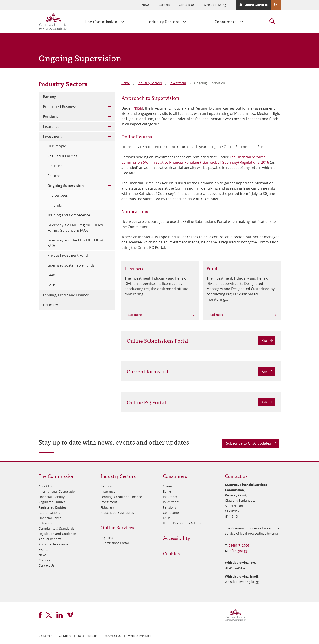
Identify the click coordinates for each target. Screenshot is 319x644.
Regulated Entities (62, 156)
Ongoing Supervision (66, 186)
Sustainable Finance (53, 544)
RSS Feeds (276, 5)
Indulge (147, 636)
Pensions (51, 117)
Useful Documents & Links (182, 523)
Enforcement (48, 523)
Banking (50, 97)
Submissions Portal (115, 543)
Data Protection (88, 636)
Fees (51, 275)
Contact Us (187, 5)
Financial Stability (52, 497)
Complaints (171, 513)
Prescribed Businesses (62, 107)
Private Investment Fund (68, 255)
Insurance (51, 126)
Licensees (60, 195)
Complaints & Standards (56, 528)
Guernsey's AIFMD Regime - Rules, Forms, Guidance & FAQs (76, 228)
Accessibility (176, 538)
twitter (49, 615)
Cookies (171, 553)
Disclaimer (45, 636)
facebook (40, 615)
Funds (57, 205)
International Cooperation (58, 491)
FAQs (52, 285)
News (146, 5)
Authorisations (49, 513)
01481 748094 (235, 568)
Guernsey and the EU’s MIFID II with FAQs (77, 243)
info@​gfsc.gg (238, 551)
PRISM (138, 108)
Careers (164, 5)
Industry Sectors (163, 21)
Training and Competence (69, 215)
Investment (178, 83)
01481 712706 (239, 545)
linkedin (59, 615)
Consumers (225, 21)
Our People (57, 146)
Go (265, 340)
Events (43, 550)
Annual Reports (50, 539)
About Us (45, 486)
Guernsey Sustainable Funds (71, 265)
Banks (167, 491)
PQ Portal (107, 538)
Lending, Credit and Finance (66, 295)
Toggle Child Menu (109, 97)
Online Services (256, 5)
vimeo (70, 615)
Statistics (55, 166)
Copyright (65, 636)
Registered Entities (52, 507)
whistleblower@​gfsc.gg (242, 582)
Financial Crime (50, 518)
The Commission (101, 21)
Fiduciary (50, 305)
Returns (54, 176)
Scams (168, 486)
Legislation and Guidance (57, 534)
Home (126, 83)
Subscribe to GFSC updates (249, 443)
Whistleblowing (215, 5)
